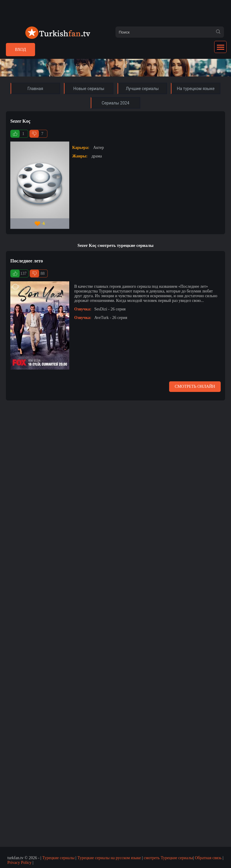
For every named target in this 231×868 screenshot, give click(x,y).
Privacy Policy (19, 863)
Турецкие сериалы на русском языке (109, 858)
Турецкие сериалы (58, 858)
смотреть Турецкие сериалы (168, 858)
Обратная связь (208, 858)
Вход (20, 50)
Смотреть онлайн (195, 386)
